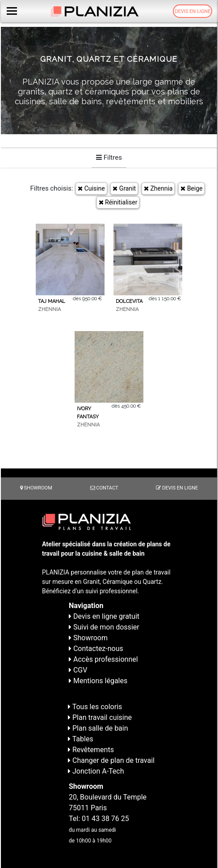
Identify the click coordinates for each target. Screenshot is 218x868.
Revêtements (91, 750)
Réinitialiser (118, 202)
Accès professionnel (103, 659)
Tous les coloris (95, 707)
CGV (78, 670)
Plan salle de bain (98, 728)
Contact (104, 488)
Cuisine (91, 188)
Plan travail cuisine (100, 717)
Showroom (36, 488)
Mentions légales (98, 681)
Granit (124, 188)
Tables (81, 739)
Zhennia (158, 188)
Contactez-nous (96, 649)
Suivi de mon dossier (104, 627)
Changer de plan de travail (111, 760)
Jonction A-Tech (96, 771)
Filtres (109, 157)
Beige (191, 188)
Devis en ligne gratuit (104, 616)
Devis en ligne (193, 11)
